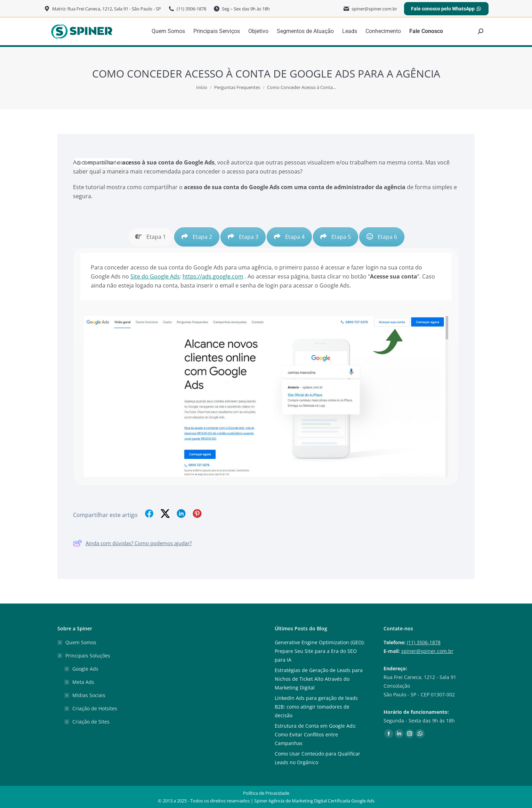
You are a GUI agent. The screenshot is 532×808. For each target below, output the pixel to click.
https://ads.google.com (213, 276)
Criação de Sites (91, 722)
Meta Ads (83, 682)
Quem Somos (81, 642)
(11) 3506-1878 (424, 642)
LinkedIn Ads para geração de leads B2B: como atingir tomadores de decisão (316, 707)
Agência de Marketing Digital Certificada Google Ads (321, 801)
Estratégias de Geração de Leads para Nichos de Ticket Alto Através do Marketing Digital (319, 679)
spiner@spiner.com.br (427, 651)
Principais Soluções (84, 656)
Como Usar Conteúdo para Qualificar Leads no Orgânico (317, 758)
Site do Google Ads (155, 276)
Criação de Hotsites (95, 708)
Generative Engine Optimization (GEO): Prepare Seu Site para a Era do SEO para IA (320, 651)
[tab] (151, 237)
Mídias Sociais (89, 695)
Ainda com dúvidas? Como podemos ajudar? (132, 543)
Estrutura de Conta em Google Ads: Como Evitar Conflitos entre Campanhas (316, 734)
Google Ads (85, 669)
